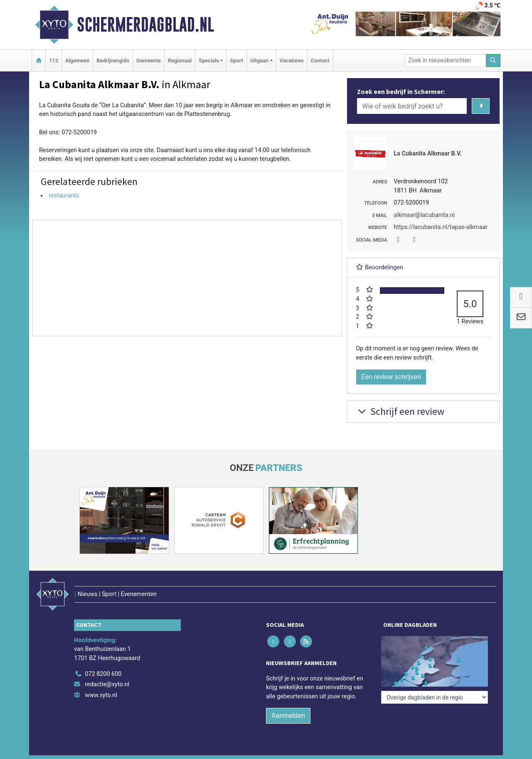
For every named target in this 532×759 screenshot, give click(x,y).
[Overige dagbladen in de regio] (435, 697)
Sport (236, 60)
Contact (320, 60)
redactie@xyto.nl (107, 684)
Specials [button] (209, 60)
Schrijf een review (400, 411)
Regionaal (180, 60)
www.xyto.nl (101, 695)
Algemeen (77, 60)
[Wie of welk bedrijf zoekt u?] (412, 106)
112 (54, 60)
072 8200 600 (103, 674)
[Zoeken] (493, 60)
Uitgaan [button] (259, 60)
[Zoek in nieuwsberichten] (446, 60)
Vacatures (292, 60)
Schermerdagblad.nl (145, 25)
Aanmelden (288, 716)
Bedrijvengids (113, 60)
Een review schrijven (391, 377)
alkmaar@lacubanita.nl (424, 215)
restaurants (64, 196)
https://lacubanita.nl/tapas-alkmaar (441, 227)
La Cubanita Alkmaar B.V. (428, 154)
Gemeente (149, 60)
